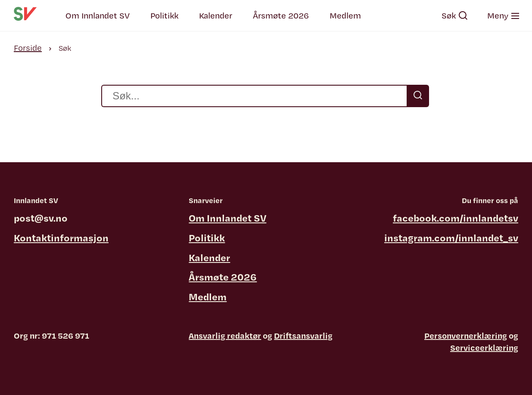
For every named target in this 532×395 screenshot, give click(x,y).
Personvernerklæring (466, 336)
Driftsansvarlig (303, 336)
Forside (28, 48)
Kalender (216, 15)
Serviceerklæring (484, 348)
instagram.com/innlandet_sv (451, 238)
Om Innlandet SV (98, 15)
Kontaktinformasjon (61, 238)
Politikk (164, 15)
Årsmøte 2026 (281, 15)
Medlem (345, 15)
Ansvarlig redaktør (225, 336)
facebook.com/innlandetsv (456, 218)
